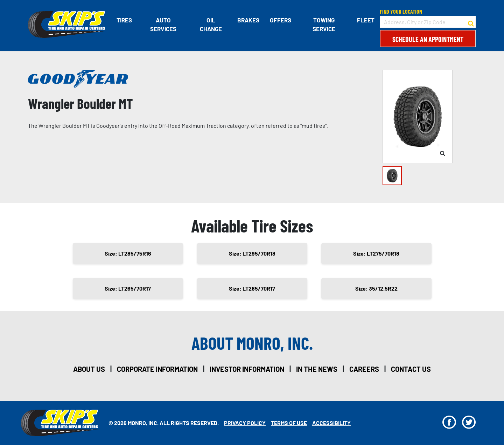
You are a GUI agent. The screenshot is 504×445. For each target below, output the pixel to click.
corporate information (157, 369)
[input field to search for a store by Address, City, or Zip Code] (428, 22)
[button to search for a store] (471, 22)
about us (89, 369)
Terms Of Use (289, 423)
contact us (411, 369)
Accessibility (331, 423)
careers (364, 369)
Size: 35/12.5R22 (376, 288)
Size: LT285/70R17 (252, 288)
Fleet (366, 20)
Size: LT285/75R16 (128, 253)
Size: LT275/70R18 (376, 253)
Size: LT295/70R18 (252, 253)
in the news (317, 369)
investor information (247, 369)
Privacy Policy (245, 423)
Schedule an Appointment (428, 39)
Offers (281, 20)
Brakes (248, 20)
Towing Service (324, 25)
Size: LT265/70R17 (128, 288)
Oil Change (211, 25)
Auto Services (163, 25)
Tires (124, 20)
